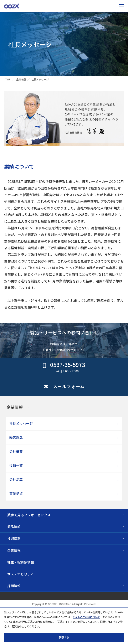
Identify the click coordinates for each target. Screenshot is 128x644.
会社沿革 (16, 479)
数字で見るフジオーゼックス (29, 515)
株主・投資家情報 (21, 562)
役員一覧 (16, 465)
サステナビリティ (21, 574)
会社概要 (16, 451)
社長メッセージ (21, 423)
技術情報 (14, 538)
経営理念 (16, 437)
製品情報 (14, 527)
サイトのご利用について (86, 617)
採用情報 (14, 586)
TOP (8, 79)
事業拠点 (16, 493)
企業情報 (21, 79)
